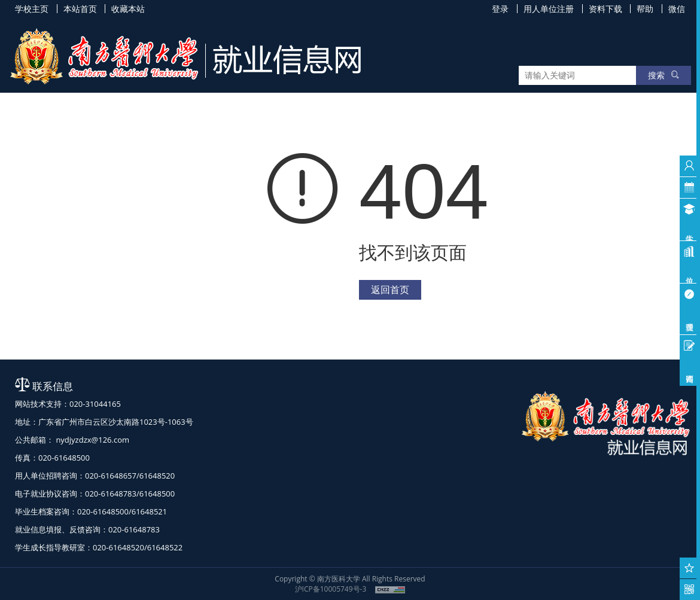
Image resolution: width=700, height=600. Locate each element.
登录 (500, 9)
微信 (677, 9)
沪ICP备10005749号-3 (331, 589)
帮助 (645, 9)
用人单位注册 (549, 9)
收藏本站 (128, 9)
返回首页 (390, 290)
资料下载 (605, 9)
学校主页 (32, 9)
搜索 (664, 75)
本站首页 (80, 9)
